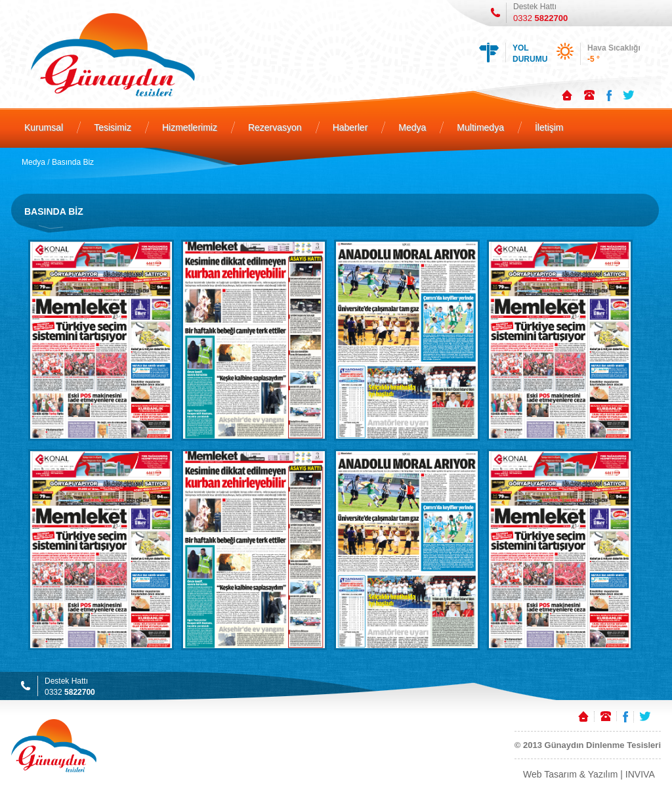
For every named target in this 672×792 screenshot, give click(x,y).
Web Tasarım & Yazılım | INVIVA (589, 774)
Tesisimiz (113, 127)
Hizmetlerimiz (190, 127)
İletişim (549, 127)
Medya (412, 127)
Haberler (350, 127)
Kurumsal (44, 127)
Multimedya (480, 127)
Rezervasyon (275, 127)
